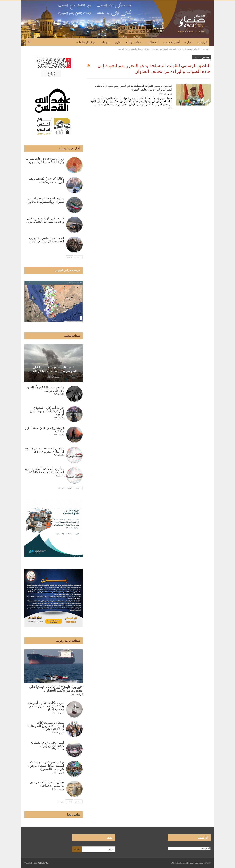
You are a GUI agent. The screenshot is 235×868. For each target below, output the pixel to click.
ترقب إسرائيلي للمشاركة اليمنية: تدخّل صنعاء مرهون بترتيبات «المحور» (46, 766)
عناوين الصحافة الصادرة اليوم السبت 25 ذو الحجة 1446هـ (45, 470)
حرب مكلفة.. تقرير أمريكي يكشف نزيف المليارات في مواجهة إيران (46, 706)
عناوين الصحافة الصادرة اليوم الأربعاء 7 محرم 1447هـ (45, 450)
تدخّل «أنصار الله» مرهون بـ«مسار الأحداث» (47, 784)
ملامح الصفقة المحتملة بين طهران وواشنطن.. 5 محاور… (45, 200)
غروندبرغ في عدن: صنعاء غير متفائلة (45, 430)
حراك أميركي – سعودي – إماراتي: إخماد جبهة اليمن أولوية (47, 411)
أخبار (190, 42)
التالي (69, 257)
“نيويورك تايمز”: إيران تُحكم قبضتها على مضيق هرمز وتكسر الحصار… (56, 689)
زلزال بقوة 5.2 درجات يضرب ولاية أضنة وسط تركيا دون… (45, 160)
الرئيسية (202, 42)
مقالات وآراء (134, 42)
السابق (78, 257)
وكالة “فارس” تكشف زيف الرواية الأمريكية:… (47, 180)
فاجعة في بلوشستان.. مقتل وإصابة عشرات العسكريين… (45, 220)
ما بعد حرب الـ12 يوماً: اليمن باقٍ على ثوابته (45, 389)
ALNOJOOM (43, 863)
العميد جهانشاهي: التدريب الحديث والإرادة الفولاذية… (47, 240)
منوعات (105, 42)
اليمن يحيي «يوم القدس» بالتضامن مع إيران (47, 744)
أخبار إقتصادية (171, 42)
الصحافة (153, 42)
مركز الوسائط (87, 42)
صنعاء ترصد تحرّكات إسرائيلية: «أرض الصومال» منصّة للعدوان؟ (46, 726)
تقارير (118, 42)
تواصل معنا (74, 815)
